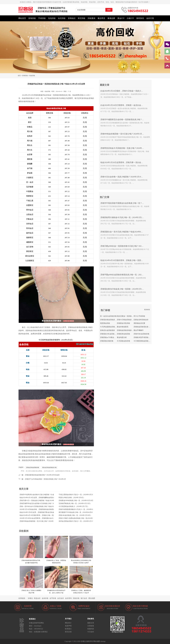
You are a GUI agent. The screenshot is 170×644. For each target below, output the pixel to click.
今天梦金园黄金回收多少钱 (110, 327)
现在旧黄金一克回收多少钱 (127, 316)
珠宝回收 (82, 18)
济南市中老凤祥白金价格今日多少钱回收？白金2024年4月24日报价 (44, 495)
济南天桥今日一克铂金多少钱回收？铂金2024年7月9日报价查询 (43, 501)
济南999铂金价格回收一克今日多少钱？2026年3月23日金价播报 (43, 521)
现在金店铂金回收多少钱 (49, 467)
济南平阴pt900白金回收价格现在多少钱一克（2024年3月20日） (127, 275)
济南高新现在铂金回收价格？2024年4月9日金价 (42, 475)
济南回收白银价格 (107, 341)
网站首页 (22, 18)
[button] (85, 72)
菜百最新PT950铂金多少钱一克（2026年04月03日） (77, 512)
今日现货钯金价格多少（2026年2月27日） (74, 506)
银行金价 (84, 598)
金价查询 (68, 598)
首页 (19, 76)
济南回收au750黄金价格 (109, 337)
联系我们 (68, 629)
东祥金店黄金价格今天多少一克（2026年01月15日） (78, 521)
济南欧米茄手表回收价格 (143, 337)
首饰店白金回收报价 (108, 330)
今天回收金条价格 (123, 341)
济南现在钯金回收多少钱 (109, 320)
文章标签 (91, 626)
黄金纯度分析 (122, 337)
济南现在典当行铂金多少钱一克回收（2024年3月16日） (124, 289)
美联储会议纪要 (139, 323)
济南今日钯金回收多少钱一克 (128, 320)
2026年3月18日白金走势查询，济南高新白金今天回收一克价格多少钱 (45, 518)
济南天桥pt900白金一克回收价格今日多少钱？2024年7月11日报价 (128, 246)
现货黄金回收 (105, 323)
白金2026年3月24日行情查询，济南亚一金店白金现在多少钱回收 (127, 105)
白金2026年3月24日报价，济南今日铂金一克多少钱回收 (124, 91)
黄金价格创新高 (123, 327)
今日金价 (91, 632)
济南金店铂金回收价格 (33, 467)
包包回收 (52, 18)
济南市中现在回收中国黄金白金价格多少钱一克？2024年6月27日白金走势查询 (133, 203)
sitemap (103, 641)
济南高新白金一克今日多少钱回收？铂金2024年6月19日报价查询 (127, 232)
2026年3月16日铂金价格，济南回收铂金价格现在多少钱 (40, 509)
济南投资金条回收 (123, 334)
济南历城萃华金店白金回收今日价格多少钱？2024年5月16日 (41, 503)
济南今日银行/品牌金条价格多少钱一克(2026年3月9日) (78, 518)
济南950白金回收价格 (141, 334)
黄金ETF (121, 18)
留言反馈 (68, 632)
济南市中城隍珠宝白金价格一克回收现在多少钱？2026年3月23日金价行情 (131, 119)
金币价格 (53, 598)
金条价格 (45, 598)
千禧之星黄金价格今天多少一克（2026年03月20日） (78, 495)
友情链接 (22, 598)
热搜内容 (91, 629)
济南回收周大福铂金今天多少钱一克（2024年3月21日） (124, 217)
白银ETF (130, 18)
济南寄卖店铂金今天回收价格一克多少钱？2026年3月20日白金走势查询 (130, 148)
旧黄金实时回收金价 (141, 320)
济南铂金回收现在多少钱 (143, 327)
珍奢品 (30, 598)
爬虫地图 (92, 598)
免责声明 (68, 626)
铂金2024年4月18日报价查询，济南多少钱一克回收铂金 (40, 515)
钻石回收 (62, 18)
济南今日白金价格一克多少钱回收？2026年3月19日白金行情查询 (127, 177)
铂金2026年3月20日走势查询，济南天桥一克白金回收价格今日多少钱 (129, 162)
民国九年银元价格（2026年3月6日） (72, 498)
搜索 (109, 10)
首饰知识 (72, 18)
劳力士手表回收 (139, 316)
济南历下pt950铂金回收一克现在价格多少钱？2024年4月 (45, 479)
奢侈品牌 (111, 18)
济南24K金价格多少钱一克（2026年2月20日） (75, 515)
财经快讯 (140, 18)
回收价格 (76, 598)
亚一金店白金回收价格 (108, 316)
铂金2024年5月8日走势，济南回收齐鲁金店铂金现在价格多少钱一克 (44, 512)
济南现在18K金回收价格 (109, 334)
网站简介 (68, 623)
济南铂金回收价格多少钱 (126, 330)
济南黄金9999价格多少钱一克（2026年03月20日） (77, 501)
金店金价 (61, 598)
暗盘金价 (37, 598)
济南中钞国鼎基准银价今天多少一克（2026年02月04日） (79, 509)
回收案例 (91, 18)
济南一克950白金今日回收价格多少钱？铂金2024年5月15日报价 (43, 506)
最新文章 (91, 623)
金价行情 (150, 18)
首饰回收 (32, 18)
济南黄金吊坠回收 (123, 323)
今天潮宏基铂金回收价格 (143, 341)
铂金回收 (32, 76)
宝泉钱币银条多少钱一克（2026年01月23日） (75, 503)
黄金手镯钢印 (139, 330)
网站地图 (97, 641)
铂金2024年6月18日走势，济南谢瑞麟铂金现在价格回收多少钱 (42, 498)
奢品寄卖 (101, 18)
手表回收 (42, 18)
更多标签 (147, 310)
